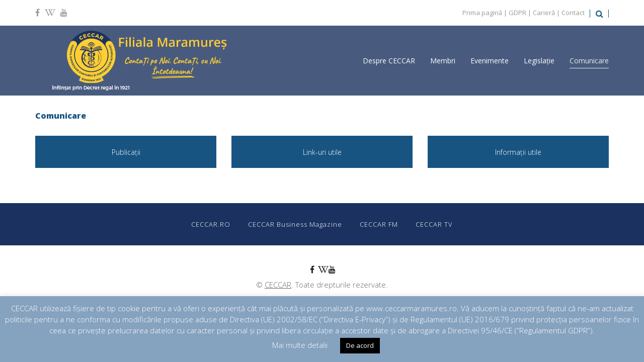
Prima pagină (482, 13)
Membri (443, 61)
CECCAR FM (379, 224)
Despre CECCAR (389, 61)
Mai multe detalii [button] (300, 345)
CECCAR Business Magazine (295, 224)
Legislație (539, 61)
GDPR (517, 13)
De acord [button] (360, 345)
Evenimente (490, 61)
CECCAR (278, 285)
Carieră (544, 13)
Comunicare (589, 61)
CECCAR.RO (211, 224)
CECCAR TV (434, 224)
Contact (573, 13)
